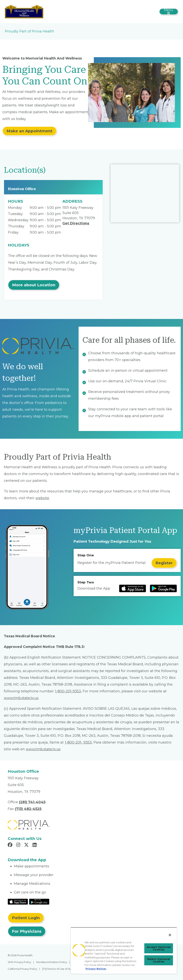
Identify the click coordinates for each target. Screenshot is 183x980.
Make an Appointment (29, 131)
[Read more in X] (27, 845)
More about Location (34, 285)
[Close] (170, 935)
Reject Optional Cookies (159, 960)
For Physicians (27, 931)
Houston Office (22, 189)
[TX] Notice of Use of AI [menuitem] (56, 969)
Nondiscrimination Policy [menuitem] (52, 962)
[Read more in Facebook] (11, 845)
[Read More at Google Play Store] (39, 901)
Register (164, 563)
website (42, 498)
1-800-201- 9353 (78, 742)
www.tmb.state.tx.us (21, 698)
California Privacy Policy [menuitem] (22, 969)
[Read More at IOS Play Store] (18, 901)
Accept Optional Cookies (159, 948)
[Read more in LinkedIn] (35, 845)
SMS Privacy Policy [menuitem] (19, 962)
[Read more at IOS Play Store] (133, 588)
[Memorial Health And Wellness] (24, 11)
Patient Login (26, 918)
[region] (124, 951)
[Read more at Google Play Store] (163, 588)
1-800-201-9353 (68, 691)
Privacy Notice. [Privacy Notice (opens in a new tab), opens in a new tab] (96, 969)
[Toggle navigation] (169, 12)
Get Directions (76, 223)
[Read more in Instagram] (19, 845)
